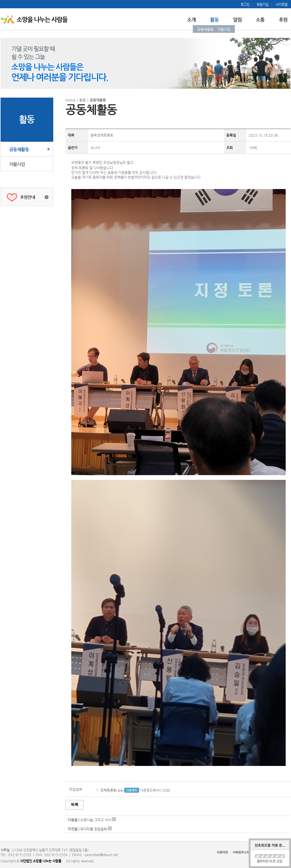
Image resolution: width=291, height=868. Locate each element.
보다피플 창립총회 (94, 829)
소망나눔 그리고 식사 (96, 820)
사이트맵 (282, 5)
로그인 (245, 5)
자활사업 (224, 29)
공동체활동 (205, 29)
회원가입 (263, 5)
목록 (75, 805)
